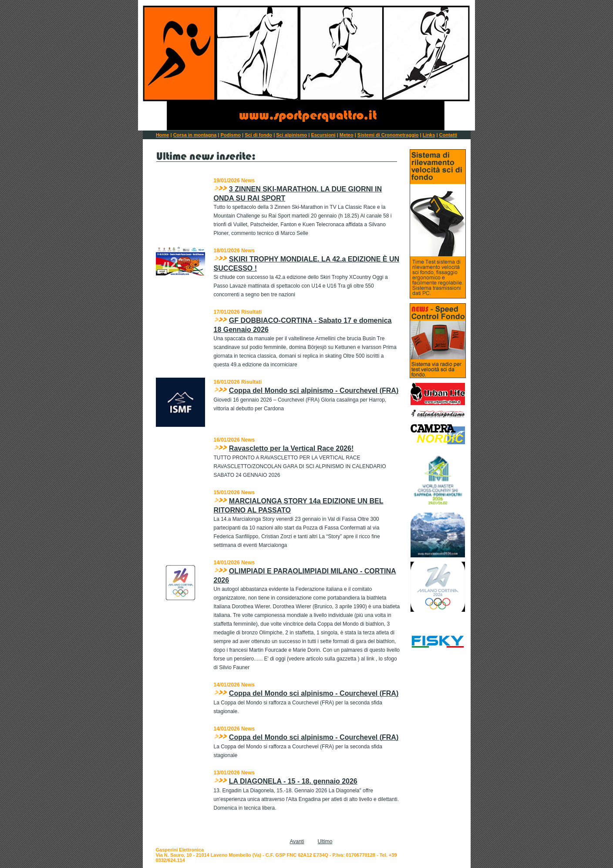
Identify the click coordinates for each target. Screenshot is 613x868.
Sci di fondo (258, 135)
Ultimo (325, 841)
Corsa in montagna (195, 135)
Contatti (448, 135)
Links (429, 135)
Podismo (230, 135)
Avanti (297, 841)
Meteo (347, 135)
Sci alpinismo (291, 135)
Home (163, 135)
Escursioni (323, 135)
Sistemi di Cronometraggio (388, 135)
